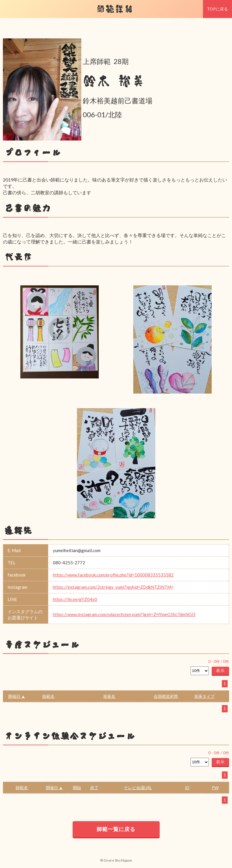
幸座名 (109, 696)
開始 (77, 788)
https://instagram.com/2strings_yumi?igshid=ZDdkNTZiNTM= (113, 587)
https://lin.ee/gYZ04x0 (75, 599)
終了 (94, 788)
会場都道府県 (166, 696)
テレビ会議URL (138, 788)
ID (187, 788)
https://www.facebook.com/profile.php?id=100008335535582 (113, 575)
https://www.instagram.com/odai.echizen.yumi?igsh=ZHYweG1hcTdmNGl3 (124, 614)
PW (215, 788)
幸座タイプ (204, 696)
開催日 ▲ (17, 696)
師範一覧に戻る (116, 829)
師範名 (48, 696)
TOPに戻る (217, 9)
